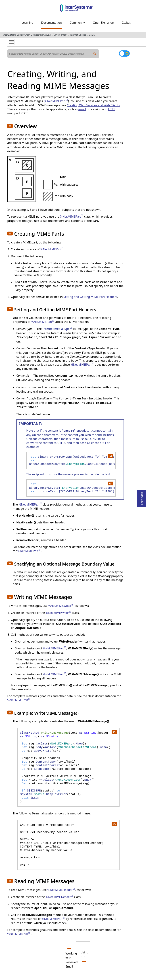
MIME (92, 35)
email (82, 109)
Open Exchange (103, 23)
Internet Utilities (78, 35)
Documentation (52, 23)
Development (61, 35)
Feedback (142, 498)
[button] (10, 126)
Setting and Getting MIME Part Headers (90, 297)
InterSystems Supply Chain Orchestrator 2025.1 (27, 35)
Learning (28, 23)
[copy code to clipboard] (110, 456)
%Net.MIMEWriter (61, 606)
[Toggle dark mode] (124, 54)
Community (77, 23)
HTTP (112, 109)
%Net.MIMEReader (61, 890)
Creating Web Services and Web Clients (93, 105)
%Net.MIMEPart (56, 101)
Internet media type (57, 329)
